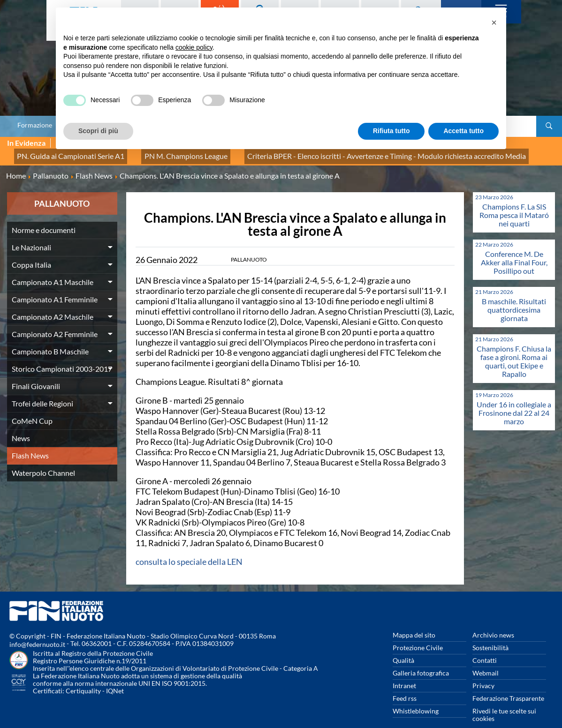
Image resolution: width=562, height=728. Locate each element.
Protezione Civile (418, 632)
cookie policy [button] (194, 47)
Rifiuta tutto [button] (391, 131)
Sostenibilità (490, 632)
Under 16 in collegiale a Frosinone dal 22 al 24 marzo (514, 397)
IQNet (115, 675)
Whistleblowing (416, 695)
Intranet (404, 670)
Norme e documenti (44, 214)
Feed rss (405, 683)
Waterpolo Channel (43, 457)
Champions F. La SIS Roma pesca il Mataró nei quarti (514, 199)
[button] (494, 23)
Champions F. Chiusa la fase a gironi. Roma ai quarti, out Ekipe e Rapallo (514, 346)
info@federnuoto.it (37, 629)
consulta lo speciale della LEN (190, 546)
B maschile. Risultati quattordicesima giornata (514, 294)
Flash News (30, 440)
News (21, 423)
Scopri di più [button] (98, 131)
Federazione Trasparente (508, 683)
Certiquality (83, 675)
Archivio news (493, 619)
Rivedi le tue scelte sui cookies (504, 699)
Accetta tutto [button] (463, 131)
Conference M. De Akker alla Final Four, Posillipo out (514, 247)
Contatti (485, 645)
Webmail (486, 657)
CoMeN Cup (32, 405)
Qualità (403, 645)
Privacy (483, 670)
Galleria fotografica (421, 657)
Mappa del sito (414, 619)
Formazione (35, 125)
